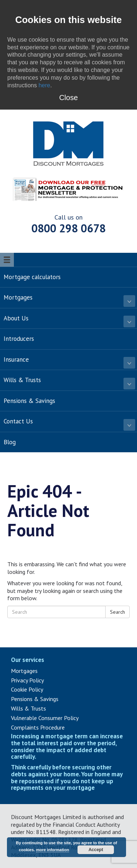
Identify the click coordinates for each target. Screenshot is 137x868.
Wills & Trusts (28, 708)
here (44, 85)
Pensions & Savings (35, 699)
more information (53, 850)
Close (68, 98)
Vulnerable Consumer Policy (45, 718)
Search (117, 612)
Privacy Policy (27, 680)
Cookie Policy (27, 689)
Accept (96, 850)
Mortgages (24, 671)
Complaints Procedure (38, 727)
